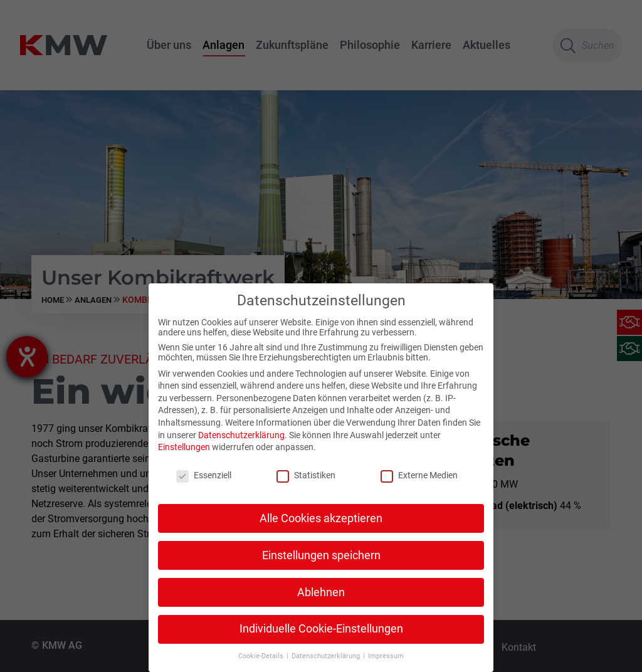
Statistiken (306, 475)
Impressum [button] (386, 656)
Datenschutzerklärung (241, 434)
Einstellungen (184, 447)
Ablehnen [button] (321, 592)
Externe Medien (419, 475)
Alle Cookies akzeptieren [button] (321, 518)
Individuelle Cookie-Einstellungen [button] (321, 629)
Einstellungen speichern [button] (321, 555)
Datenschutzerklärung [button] (327, 656)
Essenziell (204, 475)
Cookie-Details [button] (262, 656)
